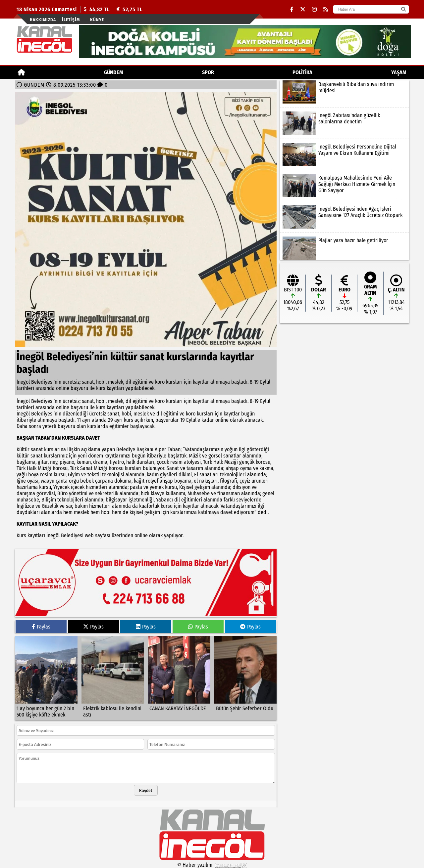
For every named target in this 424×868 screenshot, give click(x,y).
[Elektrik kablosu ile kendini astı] (113, 678)
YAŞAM (399, 72)
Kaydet (146, 790)
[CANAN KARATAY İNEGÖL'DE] (179, 678)
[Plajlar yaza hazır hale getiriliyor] (344, 248)
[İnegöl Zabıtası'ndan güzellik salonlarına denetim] (344, 123)
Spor (208, 72)
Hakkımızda (43, 20)
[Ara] (403, 9)
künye (97, 20)
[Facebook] (292, 9)
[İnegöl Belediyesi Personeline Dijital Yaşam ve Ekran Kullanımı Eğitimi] (344, 154)
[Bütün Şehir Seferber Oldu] (246, 678)
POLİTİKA (302, 72)
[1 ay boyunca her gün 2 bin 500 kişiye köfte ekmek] (46, 678)
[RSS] (326, 9)
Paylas (41, 627)
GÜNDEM (114, 72)
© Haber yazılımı (212, 865)
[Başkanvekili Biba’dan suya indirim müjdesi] (344, 92)
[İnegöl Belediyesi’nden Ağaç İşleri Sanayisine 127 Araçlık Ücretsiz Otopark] (344, 217)
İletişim (71, 20)
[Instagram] (314, 9)
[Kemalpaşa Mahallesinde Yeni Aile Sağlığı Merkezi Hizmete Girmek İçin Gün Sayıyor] (344, 186)
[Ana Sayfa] (21, 72)
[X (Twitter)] (303, 9)
